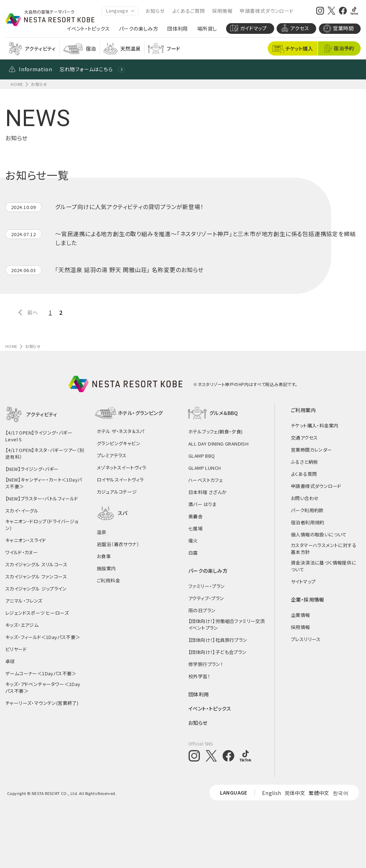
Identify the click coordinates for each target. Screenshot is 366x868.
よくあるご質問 (189, 11)
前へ (33, 312)
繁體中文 (319, 793)
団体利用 (178, 29)
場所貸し (207, 29)
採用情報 (223, 11)
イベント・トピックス (88, 29)
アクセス (295, 28)
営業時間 (338, 28)
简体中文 (295, 793)
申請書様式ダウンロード (266, 11)
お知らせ (155, 11)
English (272, 793)
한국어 (341, 793)
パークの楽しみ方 (138, 29)
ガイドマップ (249, 28)
